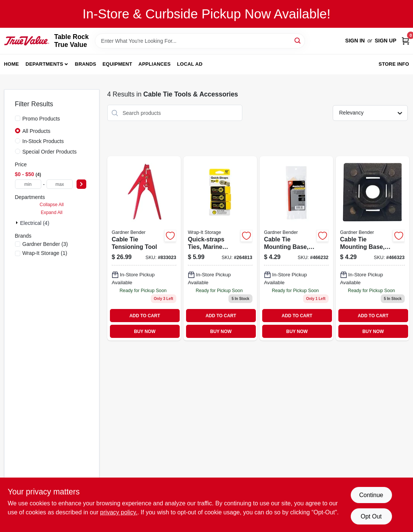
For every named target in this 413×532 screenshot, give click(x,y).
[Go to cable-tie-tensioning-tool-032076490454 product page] (144, 248)
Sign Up (386, 41)
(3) (45, 244)
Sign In (355, 41)
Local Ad (190, 64)
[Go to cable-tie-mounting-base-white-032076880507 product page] (296, 248)
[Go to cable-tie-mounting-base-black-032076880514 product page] (372, 248)
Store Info (394, 64)
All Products (37, 131)
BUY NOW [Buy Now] (145, 332)
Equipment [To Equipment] (117, 64)
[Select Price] (81, 184)
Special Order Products (50, 152)
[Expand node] (18, 223)
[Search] (298, 40)
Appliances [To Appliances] (155, 64)
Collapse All (52, 205)
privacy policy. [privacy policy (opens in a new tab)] (119, 512)
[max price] (60, 184)
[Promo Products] (18, 118)
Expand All (52, 212)
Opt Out (371, 516)
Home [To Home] (12, 64)
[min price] (28, 184)
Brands (86, 64)
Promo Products (41, 119)
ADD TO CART (145, 316)
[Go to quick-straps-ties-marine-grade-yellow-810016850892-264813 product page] (220, 248)
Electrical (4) (35, 223)
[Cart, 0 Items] (405, 41)
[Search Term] (200, 41)
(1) (45, 253)
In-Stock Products (43, 141)
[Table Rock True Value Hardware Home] (27, 41)
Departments (44, 64)
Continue (371, 495)
